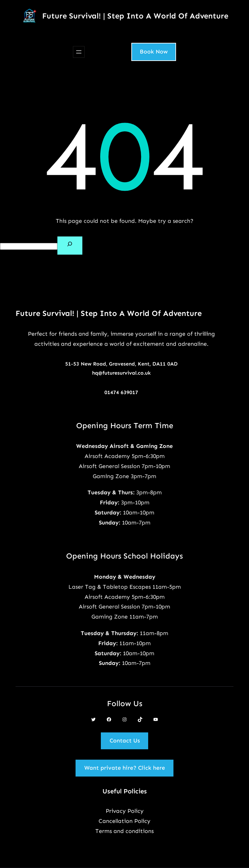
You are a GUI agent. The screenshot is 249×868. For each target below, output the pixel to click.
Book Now (154, 52)
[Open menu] (79, 52)
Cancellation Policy (124, 821)
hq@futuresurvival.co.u (120, 373)
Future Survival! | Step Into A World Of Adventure (135, 16)
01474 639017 (121, 392)
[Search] (70, 246)
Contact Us (125, 741)
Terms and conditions (124, 831)
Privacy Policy (125, 811)
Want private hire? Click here (125, 768)
